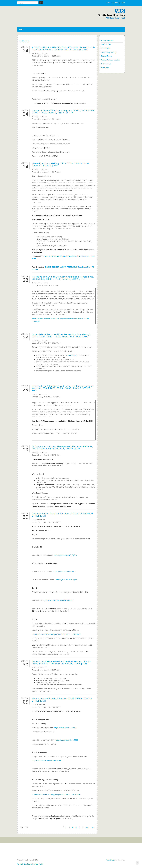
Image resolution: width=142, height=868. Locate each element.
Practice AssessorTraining (110, 60)
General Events (106, 56)
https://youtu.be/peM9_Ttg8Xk (66, 555)
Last (93, 827)
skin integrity (72, 355)
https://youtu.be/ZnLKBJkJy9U (67, 580)
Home (21, 29)
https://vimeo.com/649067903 (67, 740)
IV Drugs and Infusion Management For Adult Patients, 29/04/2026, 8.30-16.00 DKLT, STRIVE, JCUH (63, 447)
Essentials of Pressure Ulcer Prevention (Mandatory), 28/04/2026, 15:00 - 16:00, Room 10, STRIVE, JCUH (62, 335)
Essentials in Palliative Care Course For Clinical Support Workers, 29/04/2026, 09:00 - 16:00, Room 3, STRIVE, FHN (63, 388)
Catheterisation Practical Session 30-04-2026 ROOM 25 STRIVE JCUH (63, 515)
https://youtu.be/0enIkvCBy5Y (64, 572)
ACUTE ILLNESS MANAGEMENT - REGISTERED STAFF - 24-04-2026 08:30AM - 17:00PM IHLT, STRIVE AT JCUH (63, 48)
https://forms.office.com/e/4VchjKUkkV (59, 600)
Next (87, 827)
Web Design (111, 860)
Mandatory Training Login (115, 3)
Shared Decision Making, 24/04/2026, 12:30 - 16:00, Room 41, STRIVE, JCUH (61, 164)
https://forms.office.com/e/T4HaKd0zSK (47, 761)
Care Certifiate (106, 44)
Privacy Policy (38, 864)
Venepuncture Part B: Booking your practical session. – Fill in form (56, 794)
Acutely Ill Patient (107, 40)
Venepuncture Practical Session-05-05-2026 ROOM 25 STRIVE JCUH (62, 700)
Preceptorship (106, 64)
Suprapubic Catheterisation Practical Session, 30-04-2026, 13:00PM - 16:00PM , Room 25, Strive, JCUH (61, 662)
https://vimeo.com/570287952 (65, 728)
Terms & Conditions (25, 864)
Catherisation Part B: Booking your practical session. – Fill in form (56, 634)
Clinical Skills (105, 48)
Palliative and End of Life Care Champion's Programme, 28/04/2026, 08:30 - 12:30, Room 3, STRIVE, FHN (63, 278)
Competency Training (109, 52)
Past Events (105, 68)
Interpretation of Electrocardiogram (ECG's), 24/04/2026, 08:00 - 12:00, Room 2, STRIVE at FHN (64, 112)
